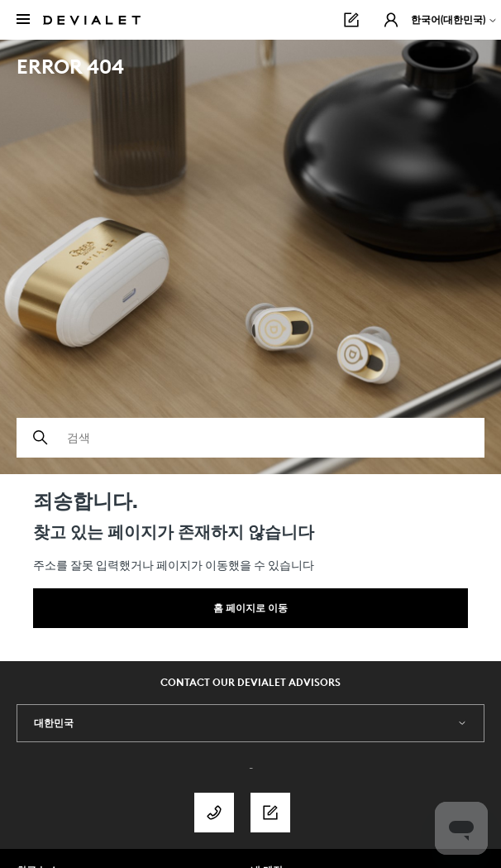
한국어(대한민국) (454, 19)
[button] (391, 20)
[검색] (250, 438)
